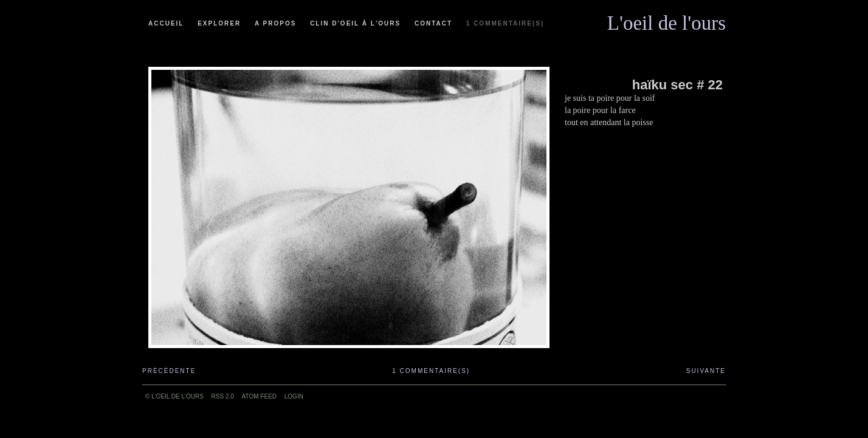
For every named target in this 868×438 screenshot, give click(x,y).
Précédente (169, 371)
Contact (433, 23)
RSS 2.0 (223, 396)
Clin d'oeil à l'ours (355, 23)
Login (294, 396)
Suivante (706, 371)
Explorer (219, 23)
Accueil (166, 23)
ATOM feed (259, 396)
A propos (275, 23)
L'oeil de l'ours (666, 20)
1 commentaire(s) (505, 23)
